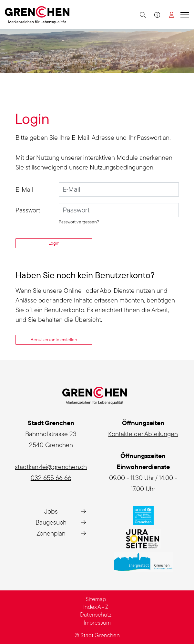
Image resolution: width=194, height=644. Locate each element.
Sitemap (96, 599)
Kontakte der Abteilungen (143, 434)
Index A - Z (96, 607)
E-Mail (24, 189)
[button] (142, 15)
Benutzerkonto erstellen (54, 340)
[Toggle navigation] (184, 15)
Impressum (97, 623)
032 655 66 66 (51, 478)
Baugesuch (51, 522)
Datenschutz (96, 614)
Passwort (28, 210)
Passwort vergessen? (79, 222)
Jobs (51, 511)
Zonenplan (51, 533)
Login (54, 243)
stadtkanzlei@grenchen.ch (51, 467)
